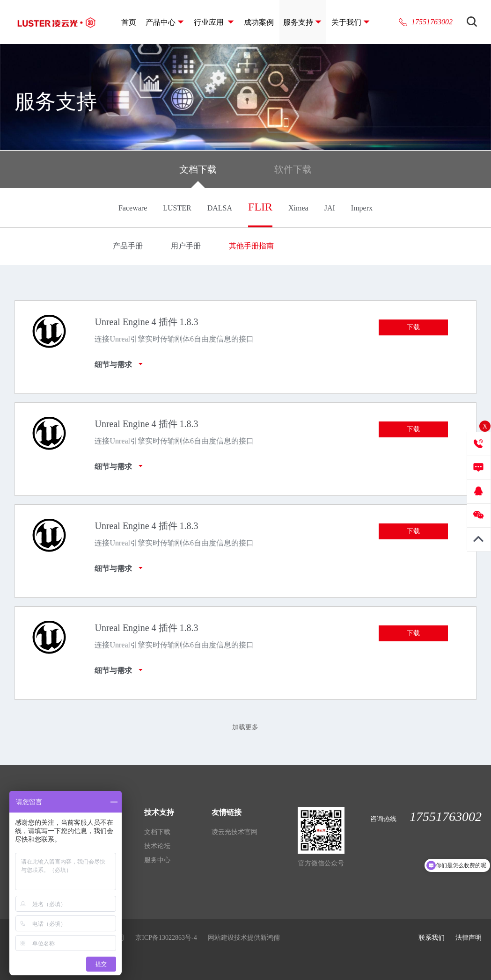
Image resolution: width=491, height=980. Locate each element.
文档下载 (198, 176)
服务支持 (298, 22)
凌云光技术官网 (235, 832)
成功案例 (259, 22)
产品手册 (128, 246)
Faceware (133, 208)
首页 (129, 22)
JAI (330, 208)
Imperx (362, 208)
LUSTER (177, 208)
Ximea (298, 208)
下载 (413, 327)
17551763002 (432, 22)
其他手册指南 (251, 246)
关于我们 (346, 22)
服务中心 (157, 860)
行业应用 (210, 22)
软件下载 (293, 169)
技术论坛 (157, 846)
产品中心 (161, 22)
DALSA (220, 208)
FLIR (260, 207)
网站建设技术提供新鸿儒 (244, 938)
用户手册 (186, 246)
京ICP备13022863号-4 (166, 938)
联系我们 (432, 938)
